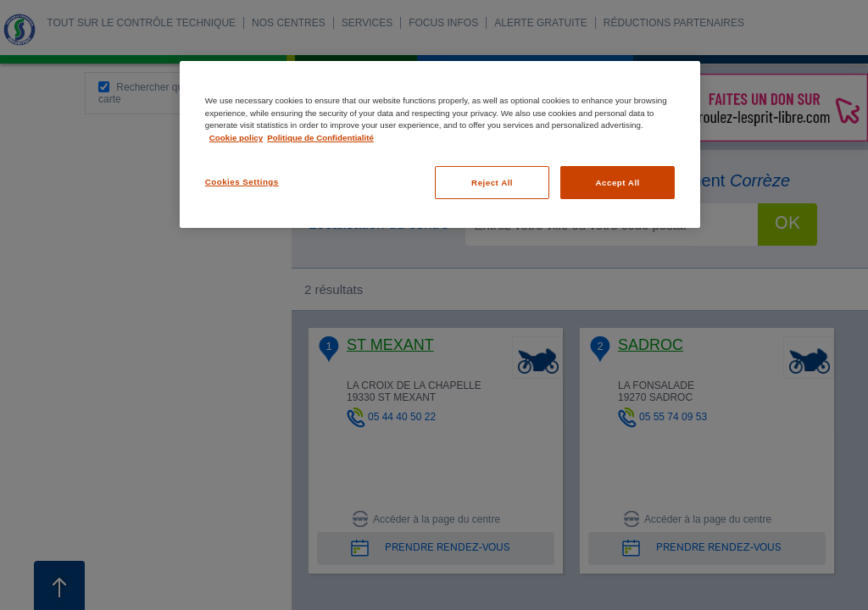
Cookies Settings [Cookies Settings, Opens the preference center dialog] (242, 182)
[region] (440, 144)
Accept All (618, 183)
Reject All (492, 183)
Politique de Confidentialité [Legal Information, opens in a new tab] (320, 138)
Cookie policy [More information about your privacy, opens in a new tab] (236, 138)
